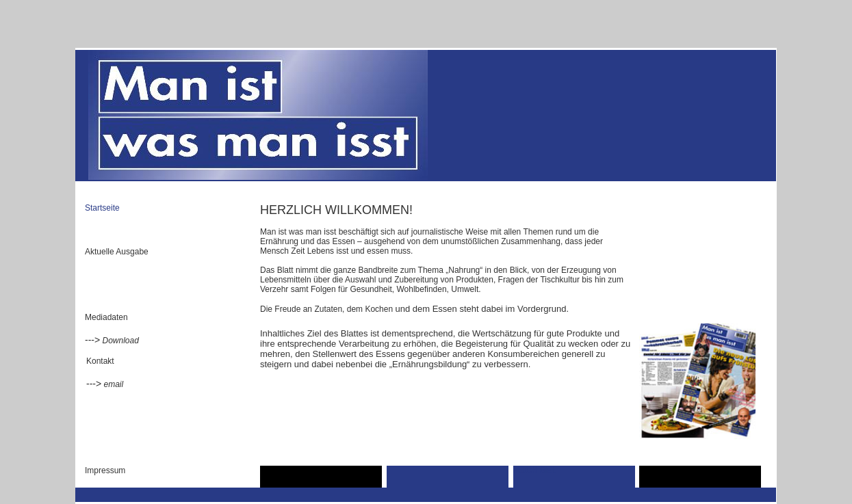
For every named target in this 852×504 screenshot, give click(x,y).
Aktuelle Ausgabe (117, 252)
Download (121, 341)
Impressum (105, 470)
